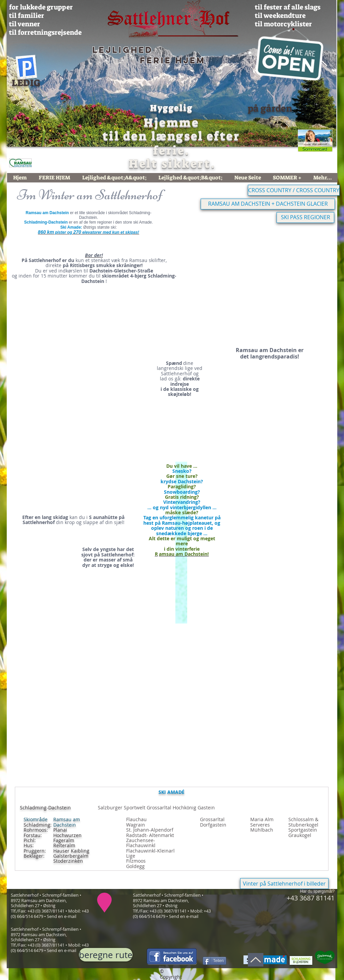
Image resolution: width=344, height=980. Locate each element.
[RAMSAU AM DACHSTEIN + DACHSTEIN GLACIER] (268, 204)
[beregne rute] (106, 955)
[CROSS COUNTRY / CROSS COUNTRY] (294, 190)
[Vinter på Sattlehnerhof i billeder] (284, 884)
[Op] (256, 960)
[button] (253, 282)
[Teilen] (214, 961)
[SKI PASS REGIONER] (305, 218)
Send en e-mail (62, 916)
